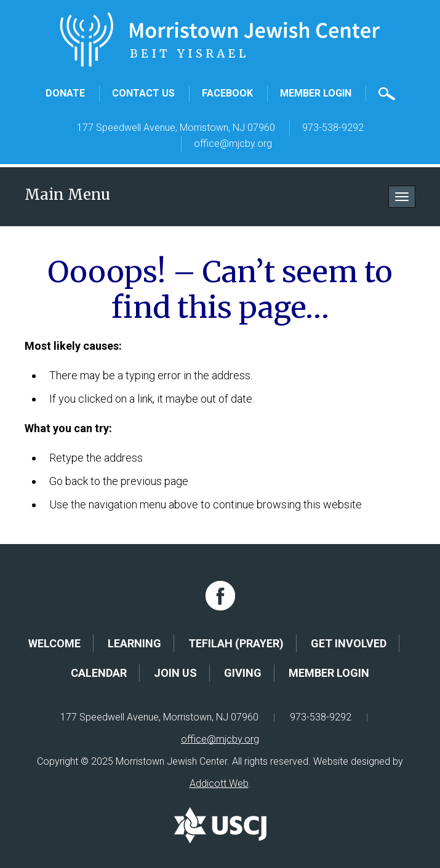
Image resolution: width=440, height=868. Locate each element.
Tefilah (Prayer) (236, 643)
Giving (243, 673)
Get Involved (349, 643)
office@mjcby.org (233, 144)
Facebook (227, 93)
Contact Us (143, 93)
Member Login (316, 93)
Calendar (99, 673)
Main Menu (67, 195)
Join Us (175, 673)
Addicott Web (219, 783)
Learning (134, 643)
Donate (65, 93)
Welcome (54, 643)
